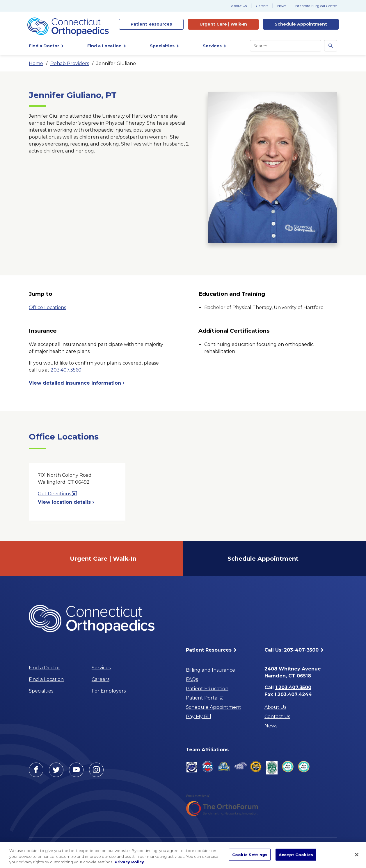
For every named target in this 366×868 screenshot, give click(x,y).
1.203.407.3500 (293, 687)
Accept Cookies (296, 854)
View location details (66, 502)
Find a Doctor (45, 668)
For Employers (109, 691)
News (282, 6)
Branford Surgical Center (316, 6)
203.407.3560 (66, 370)
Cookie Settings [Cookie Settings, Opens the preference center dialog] (250, 854)
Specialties (41, 691)
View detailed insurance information (77, 383)
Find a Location (46, 679)
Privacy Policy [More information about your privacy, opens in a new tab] (129, 862)
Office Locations (47, 307)
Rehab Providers (70, 63)
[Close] (357, 855)
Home (36, 63)
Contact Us (277, 717)
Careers (262, 6)
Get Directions (57, 494)
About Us (239, 6)
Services (101, 668)
